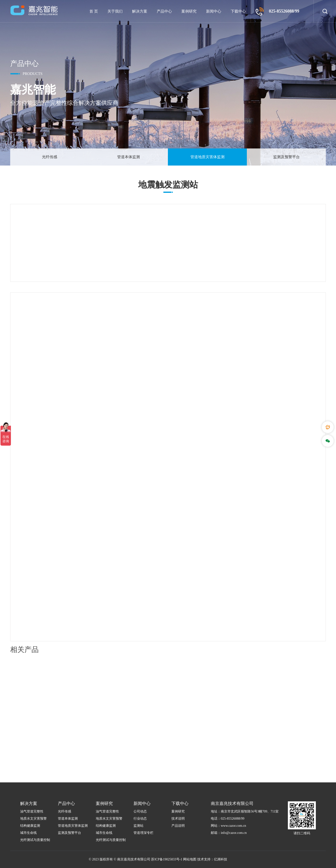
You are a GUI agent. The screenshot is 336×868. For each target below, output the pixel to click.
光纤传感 (50, 157)
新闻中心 (214, 11)
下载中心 (238, 11)
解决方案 (140, 11)
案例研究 (189, 11)
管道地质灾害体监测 (207, 157)
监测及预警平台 (286, 157)
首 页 (94, 11)
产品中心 (164, 11)
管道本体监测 (129, 157)
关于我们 (115, 11)
